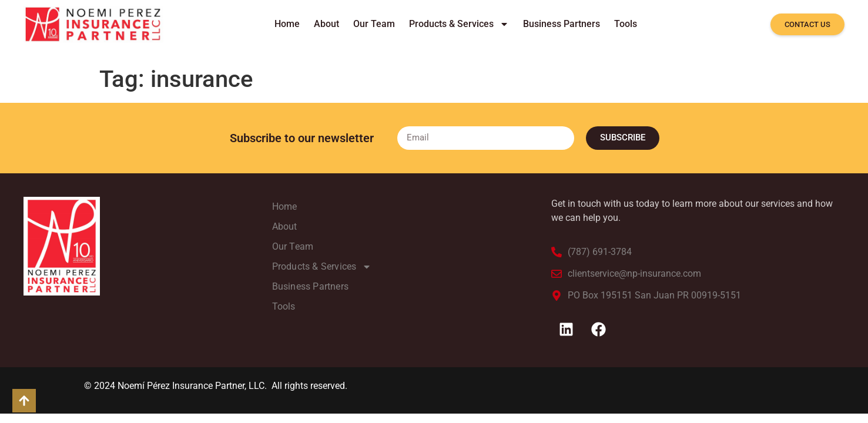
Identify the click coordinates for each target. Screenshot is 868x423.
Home (287, 24)
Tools (626, 24)
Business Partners (562, 24)
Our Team (374, 24)
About (326, 24)
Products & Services (459, 24)
